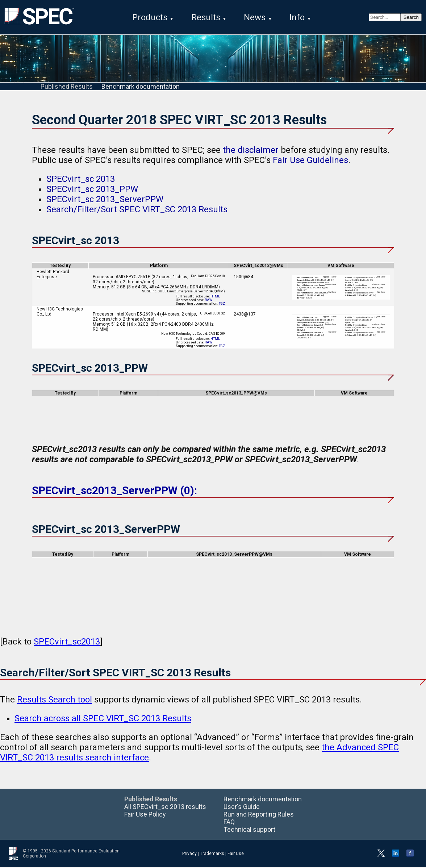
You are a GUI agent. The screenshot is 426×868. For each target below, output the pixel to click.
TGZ (222, 304)
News (255, 17)
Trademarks (212, 854)
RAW (208, 301)
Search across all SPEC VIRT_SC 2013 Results (103, 719)
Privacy (189, 854)
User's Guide (242, 807)
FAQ (229, 823)
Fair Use (236, 854)
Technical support (249, 830)
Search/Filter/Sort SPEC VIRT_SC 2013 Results (137, 210)
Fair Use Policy (145, 815)
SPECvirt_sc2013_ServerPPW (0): (114, 491)
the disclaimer (251, 151)
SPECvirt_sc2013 (67, 642)
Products (150, 17)
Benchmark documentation (141, 87)
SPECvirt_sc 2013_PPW (92, 190)
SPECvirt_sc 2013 (81, 180)
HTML (215, 297)
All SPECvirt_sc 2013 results (165, 807)
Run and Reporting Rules (259, 815)
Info (297, 17)
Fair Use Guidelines (310, 161)
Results (206, 17)
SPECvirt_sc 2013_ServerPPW (105, 200)
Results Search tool (55, 700)
